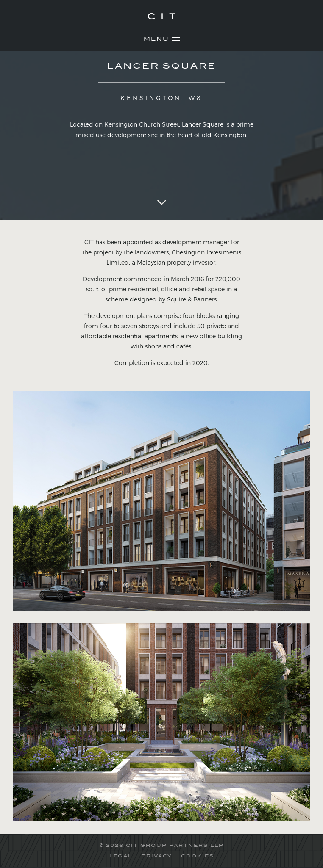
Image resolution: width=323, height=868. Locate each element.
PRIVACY (157, 856)
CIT (161, 21)
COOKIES (198, 856)
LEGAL (121, 856)
